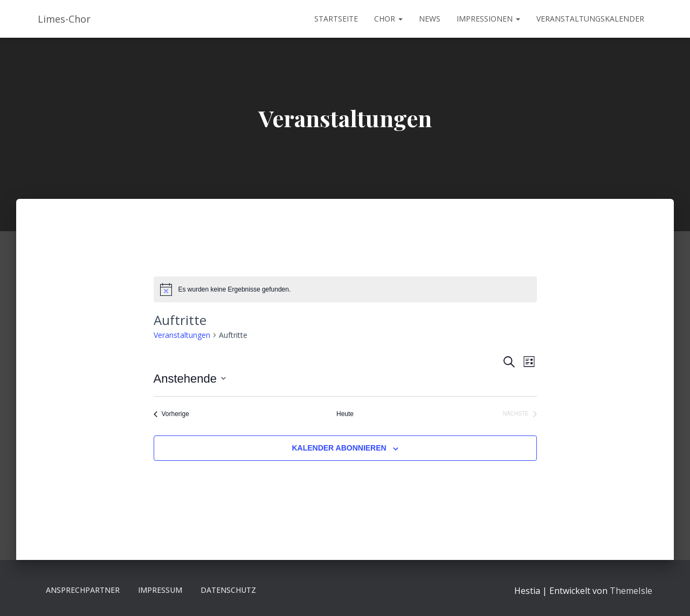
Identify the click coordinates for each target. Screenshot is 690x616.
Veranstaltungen (182, 335)
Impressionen (488, 19)
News (430, 19)
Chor (388, 19)
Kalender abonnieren (339, 448)
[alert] (345, 289)
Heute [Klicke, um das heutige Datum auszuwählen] (345, 414)
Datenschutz (228, 590)
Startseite (336, 19)
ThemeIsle (631, 591)
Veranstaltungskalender (590, 19)
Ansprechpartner (83, 590)
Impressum (160, 590)
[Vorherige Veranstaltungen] (171, 414)
